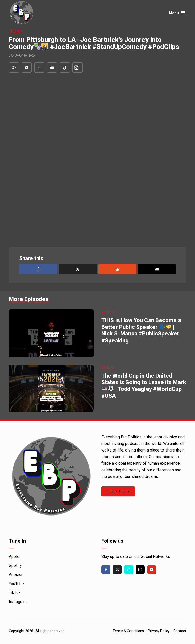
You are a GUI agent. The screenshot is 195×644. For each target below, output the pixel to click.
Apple (14, 557)
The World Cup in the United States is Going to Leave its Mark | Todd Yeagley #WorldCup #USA (144, 386)
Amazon (16, 575)
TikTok (15, 593)
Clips (18, 31)
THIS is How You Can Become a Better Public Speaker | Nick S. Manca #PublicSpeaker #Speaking (141, 330)
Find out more (118, 491)
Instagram (18, 602)
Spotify (15, 565)
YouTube (16, 584)
